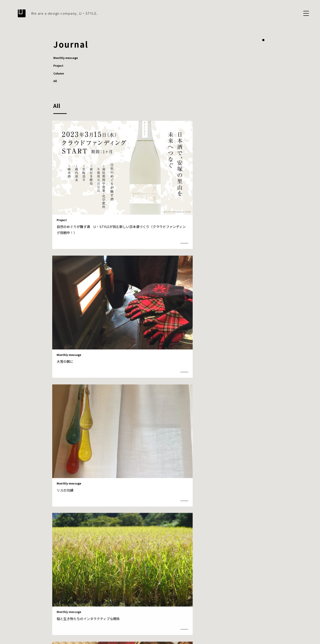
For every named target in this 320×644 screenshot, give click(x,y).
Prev (122, 499)
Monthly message (67, 58)
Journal (246, 596)
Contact (261, 596)
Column (59, 74)
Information (227, 596)
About (168, 596)
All (55, 82)
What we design (187, 596)
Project (59, 66)
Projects (209, 596)
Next (198, 499)
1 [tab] (263, 40)
